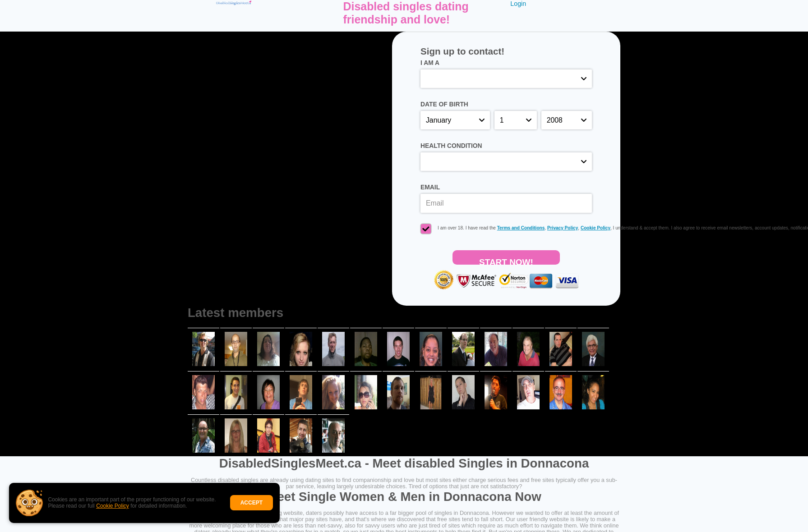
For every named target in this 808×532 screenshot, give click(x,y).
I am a (430, 63)
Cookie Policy (113, 506)
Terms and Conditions (521, 228)
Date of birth (444, 104)
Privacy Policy (563, 228)
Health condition (451, 146)
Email (430, 187)
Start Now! (506, 261)
